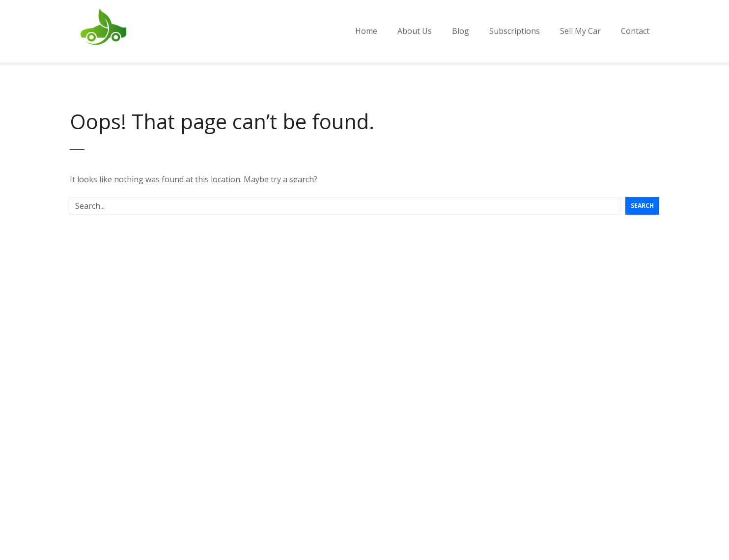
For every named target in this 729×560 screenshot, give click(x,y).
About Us (415, 31)
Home (366, 31)
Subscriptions (515, 31)
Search (642, 206)
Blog (461, 31)
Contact (635, 31)
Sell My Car (580, 31)
